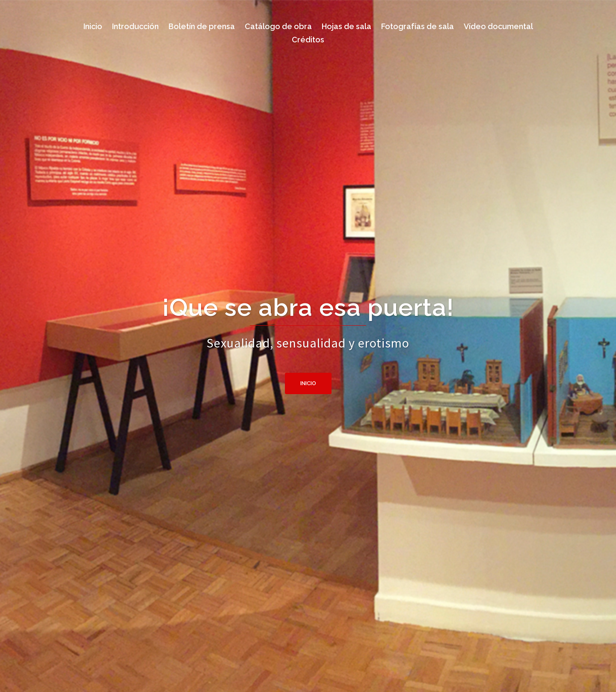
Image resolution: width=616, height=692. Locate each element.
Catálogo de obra (278, 26)
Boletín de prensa (202, 26)
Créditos (308, 40)
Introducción (135, 26)
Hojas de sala (346, 26)
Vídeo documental (498, 26)
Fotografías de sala (418, 26)
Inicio (308, 383)
